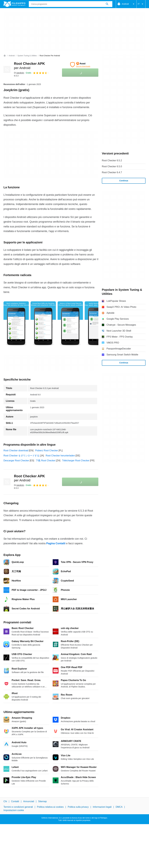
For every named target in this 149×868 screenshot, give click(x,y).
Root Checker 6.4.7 (112, 172)
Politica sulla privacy (78, 807)
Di (19, 73)
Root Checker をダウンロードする (21, 456)
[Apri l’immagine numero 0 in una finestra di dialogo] (16, 324)
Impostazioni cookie (14, 810)
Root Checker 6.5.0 (112, 166)
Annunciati (29, 801)
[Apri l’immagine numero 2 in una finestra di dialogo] (70, 324)
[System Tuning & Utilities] (27, 56)
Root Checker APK (29, 478)
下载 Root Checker (46, 461)
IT (141, 4)
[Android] (12, 56)
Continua (124, 181)
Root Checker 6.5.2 (112, 160)
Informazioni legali (102, 807)
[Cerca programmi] (107, 4)
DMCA (119, 807)
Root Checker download (16, 450)
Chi (5, 801)
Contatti (15, 801)
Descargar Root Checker (16, 461)
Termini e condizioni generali (18, 807)
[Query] (71, 4)
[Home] (5, 56)
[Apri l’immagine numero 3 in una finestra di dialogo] (97, 324)
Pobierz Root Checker (47, 450)
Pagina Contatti (56, 543)
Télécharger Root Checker (76, 461)
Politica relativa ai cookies (50, 807)
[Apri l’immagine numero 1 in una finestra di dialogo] (43, 324)
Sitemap (42, 801)
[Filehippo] (14, 4)
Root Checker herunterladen (60, 456)
